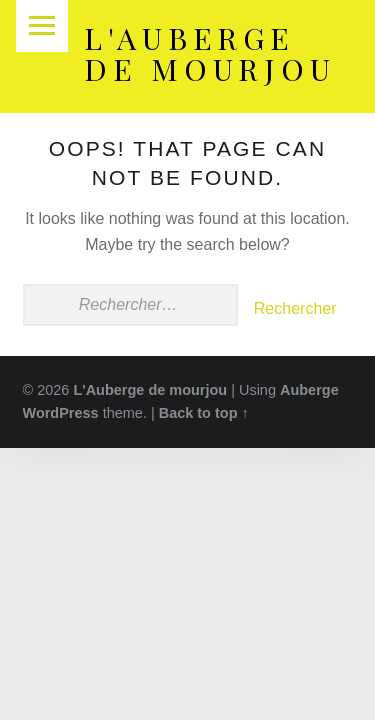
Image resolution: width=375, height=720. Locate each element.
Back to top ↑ (204, 413)
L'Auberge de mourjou (210, 52)
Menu (42, 26)
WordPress (61, 413)
